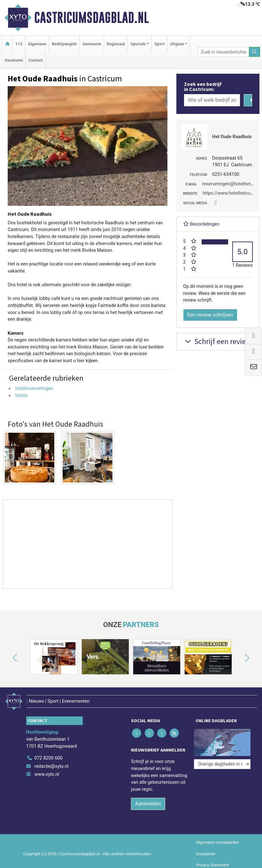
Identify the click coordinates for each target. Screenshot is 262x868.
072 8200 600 (49, 758)
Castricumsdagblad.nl (92, 18)
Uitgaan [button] (177, 44)
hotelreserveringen (34, 389)
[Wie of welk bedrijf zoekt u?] (212, 100)
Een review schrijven (210, 315)
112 (19, 44)
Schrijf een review (217, 341)
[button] (8, 658)
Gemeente (92, 44)
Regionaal (116, 44)
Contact (36, 60)
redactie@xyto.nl (52, 766)
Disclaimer (206, 854)
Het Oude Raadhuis (232, 137)
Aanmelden (148, 804)
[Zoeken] (255, 52)
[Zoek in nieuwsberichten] (223, 52)
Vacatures (14, 60)
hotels (21, 396)
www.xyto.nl (47, 774)
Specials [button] (138, 44)
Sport (159, 44)
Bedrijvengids (64, 44)
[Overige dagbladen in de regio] (222, 764)
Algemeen (37, 44)
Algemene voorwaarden (218, 842)
